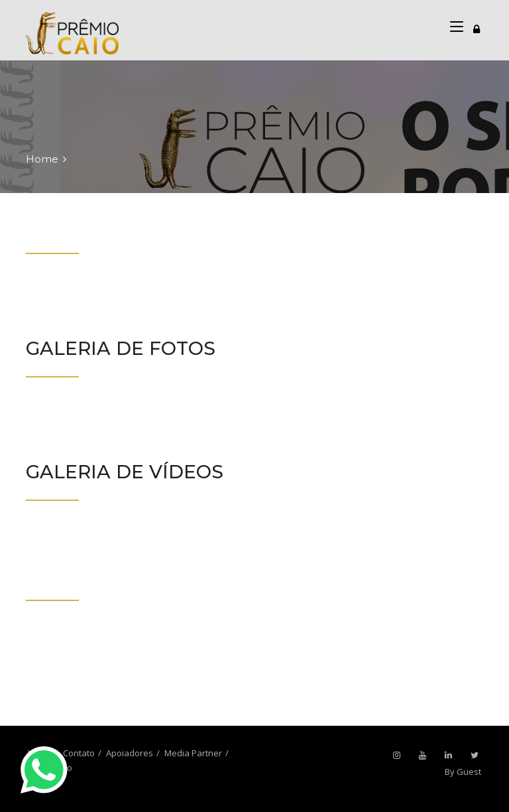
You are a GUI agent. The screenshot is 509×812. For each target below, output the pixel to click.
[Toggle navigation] (477, 27)
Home (42, 159)
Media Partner (193, 753)
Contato (79, 753)
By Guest (463, 772)
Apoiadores (130, 753)
